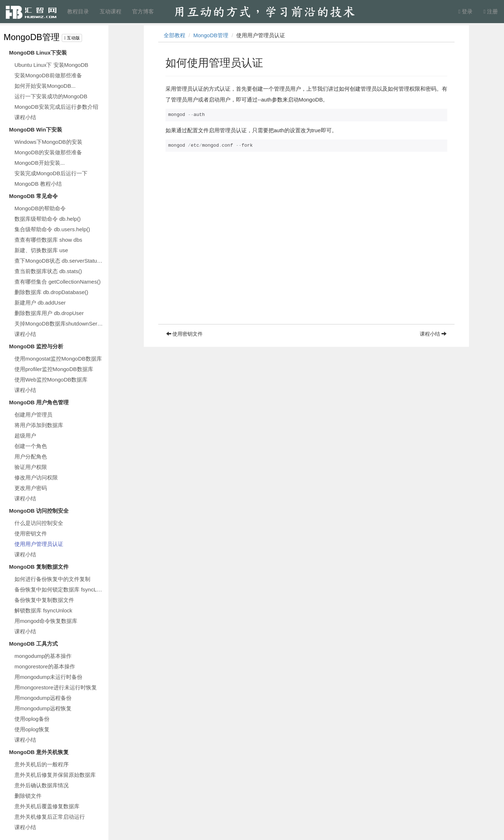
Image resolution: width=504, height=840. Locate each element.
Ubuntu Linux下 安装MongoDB (51, 65)
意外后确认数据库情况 (42, 785)
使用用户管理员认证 (39, 544)
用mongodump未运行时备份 (48, 677)
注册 (491, 11)
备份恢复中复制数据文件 (44, 600)
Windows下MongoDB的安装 (48, 142)
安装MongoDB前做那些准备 (48, 75)
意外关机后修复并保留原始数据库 (55, 775)
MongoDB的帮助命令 (40, 208)
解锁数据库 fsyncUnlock (43, 610)
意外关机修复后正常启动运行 (50, 817)
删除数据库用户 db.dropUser (49, 313)
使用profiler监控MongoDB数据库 (54, 369)
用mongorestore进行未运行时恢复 (56, 687)
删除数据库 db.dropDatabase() (51, 292)
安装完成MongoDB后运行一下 (51, 173)
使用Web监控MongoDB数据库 (51, 380)
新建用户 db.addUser (40, 303)
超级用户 (25, 436)
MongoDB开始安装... (40, 163)
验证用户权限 (31, 467)
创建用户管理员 (33, 415)
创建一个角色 (31, 446)
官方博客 (143, 11)
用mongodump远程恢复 (43, 708)
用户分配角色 (31, 456)
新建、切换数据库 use (41, 250)
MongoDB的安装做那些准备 (48, 152)
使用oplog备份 (32, 719)
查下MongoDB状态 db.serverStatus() (59, 261)
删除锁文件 (28, 796)
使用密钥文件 (31, 533)
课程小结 (25, 117)
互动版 (72, 38)
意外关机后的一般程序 (42, 764)
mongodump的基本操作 (43, 656)
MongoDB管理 (32, 37)
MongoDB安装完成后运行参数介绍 (56, 107)
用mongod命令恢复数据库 (46, 621)
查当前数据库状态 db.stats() (48, 271)
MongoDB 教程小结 (38, 184)
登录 (466, 11)
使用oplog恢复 (32, 729)
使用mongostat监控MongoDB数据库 (58, 359)
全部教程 (175, 35)
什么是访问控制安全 (39, 523)
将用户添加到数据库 (39, 425)
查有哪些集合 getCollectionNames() (57, 282)
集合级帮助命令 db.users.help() (52, 229)
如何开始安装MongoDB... (45, 86)
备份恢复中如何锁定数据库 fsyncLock (60, 589)
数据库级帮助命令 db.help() (48, 219)
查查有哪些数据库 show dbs (48, 240)
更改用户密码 (31, 488)
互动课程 (111, 11)
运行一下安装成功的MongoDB (51, 96)
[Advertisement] (306, 273)
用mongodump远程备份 (43, 698)
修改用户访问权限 (36, 477)
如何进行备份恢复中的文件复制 (52, 579)
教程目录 (78, 11)
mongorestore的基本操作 (45, 666)
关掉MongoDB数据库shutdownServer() (60, 324)
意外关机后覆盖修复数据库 (47, 806)
